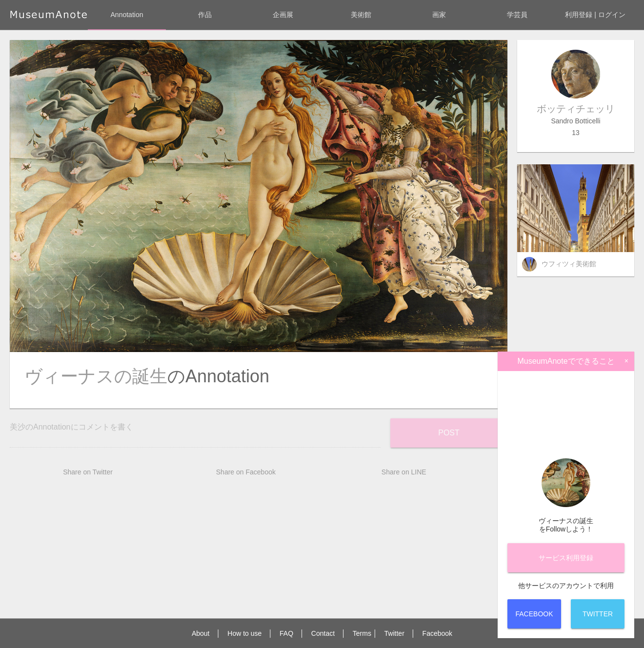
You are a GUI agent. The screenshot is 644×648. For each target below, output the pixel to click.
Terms (362, 633)
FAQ (286, 633)
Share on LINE (404, 472)
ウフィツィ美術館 (569, 264)
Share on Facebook (246, 472)
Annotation (127, 15)
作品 (205, 15)
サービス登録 (566, 558)
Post (449, 433)
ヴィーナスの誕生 (96, 376)
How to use (244, 633)
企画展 (283, 15)
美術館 (361, 15)
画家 (439, 15)
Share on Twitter (88, 472)
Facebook (437, 633)
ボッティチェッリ (576, 109)
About (201, 633)
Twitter (394, 633)
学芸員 (517, 15)
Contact (323, 633)
